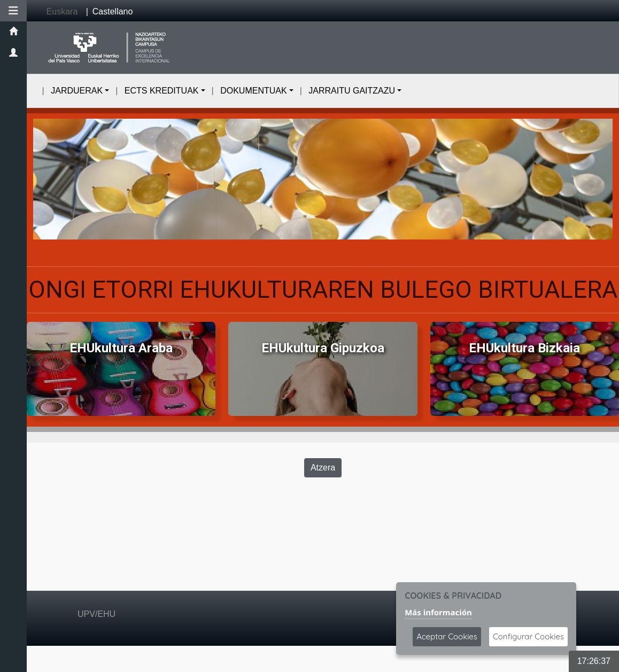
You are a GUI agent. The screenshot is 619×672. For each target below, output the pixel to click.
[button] (13, 11)
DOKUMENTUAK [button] (253, 91)
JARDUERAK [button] (77, 91)
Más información (438, 612)
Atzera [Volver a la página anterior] (323, 468)
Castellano (113, 11)
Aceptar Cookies (447, 636)
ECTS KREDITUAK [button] (162, 91)
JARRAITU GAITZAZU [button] (352, 91)
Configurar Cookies (528, 636)
